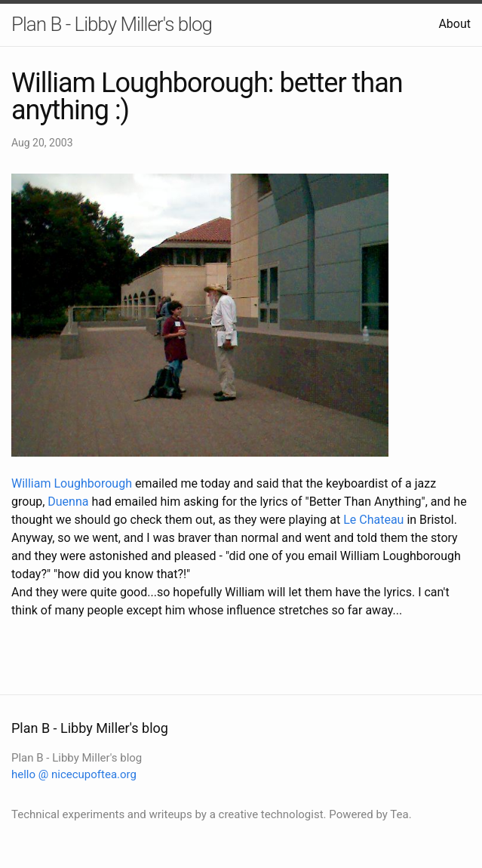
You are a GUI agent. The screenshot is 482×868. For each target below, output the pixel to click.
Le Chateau (373, 520)
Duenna (68, 502)
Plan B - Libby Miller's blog (112, 24)
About (454, 24)
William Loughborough (72, 483)
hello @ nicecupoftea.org (74, 774)
